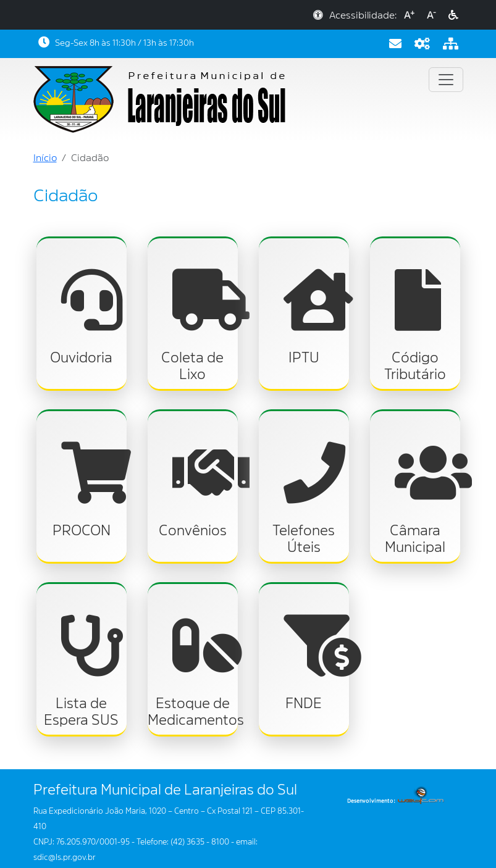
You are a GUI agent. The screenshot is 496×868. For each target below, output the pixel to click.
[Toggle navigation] (446, 80)
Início (45, 158)
